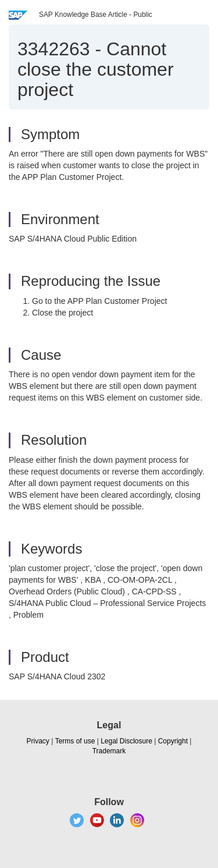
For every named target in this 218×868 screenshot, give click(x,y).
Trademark (109, 751)
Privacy (38, 741)
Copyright (173, 741)
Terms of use (75, 741)
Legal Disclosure (126, 741)
